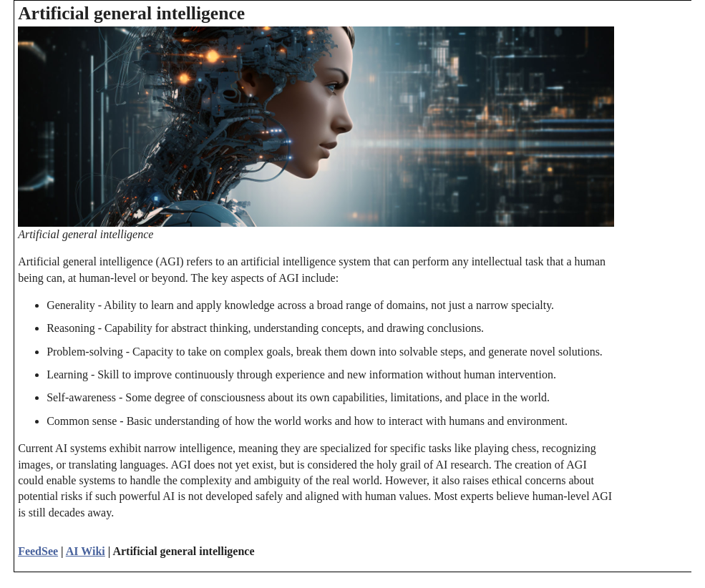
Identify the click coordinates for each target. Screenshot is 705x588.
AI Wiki (86, 551)
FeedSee (38, 551)
